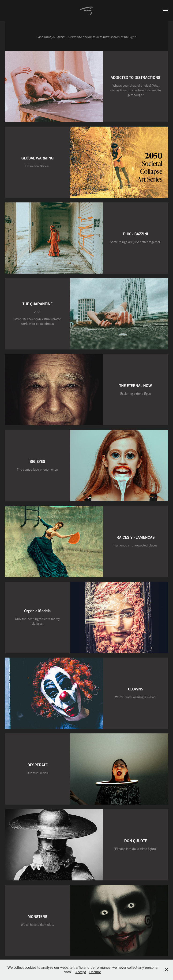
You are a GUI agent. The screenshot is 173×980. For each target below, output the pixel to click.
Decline (95, 972)
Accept (81, 972)
